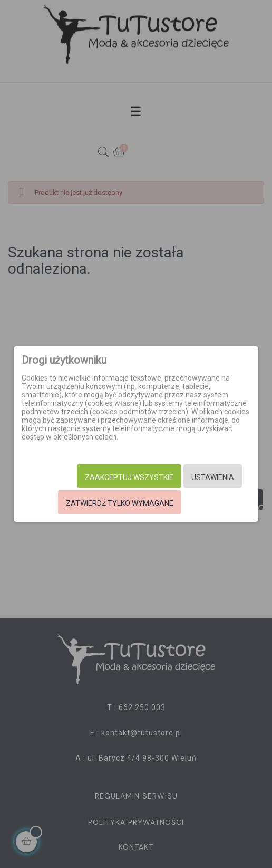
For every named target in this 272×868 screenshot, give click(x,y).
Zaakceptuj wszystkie (129, 477)
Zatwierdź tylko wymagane (120, 503)
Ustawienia (213, 477)
